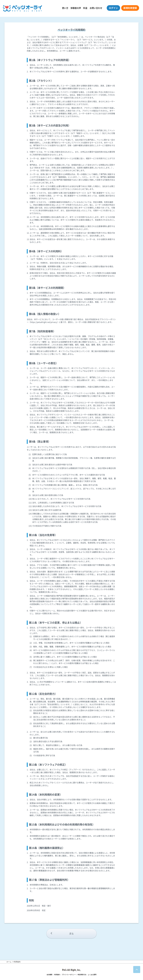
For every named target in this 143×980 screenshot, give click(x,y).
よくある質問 (92, 975)
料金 (85, 8)
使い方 (65, 8)
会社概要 (49, 975)
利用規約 (57, 975)
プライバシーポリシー (69, 975)
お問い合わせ (96, 8)
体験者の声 (76, 8)
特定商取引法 (82, 975)
